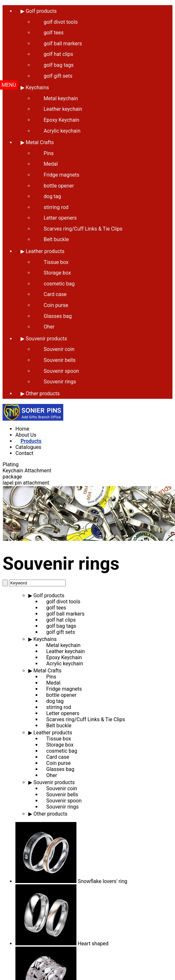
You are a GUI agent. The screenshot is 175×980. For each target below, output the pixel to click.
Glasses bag (58, 316)
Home (22, 429)
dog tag (52, 196)
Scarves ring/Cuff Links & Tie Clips (83, 229)
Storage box (57, 273)
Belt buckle (56, 239)
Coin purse (56, 305)
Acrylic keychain (62, 131)
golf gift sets (61, 632)
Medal (51, 164)
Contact (24, 453)
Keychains (45, 639)
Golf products (49, 595)
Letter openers (60, 218)
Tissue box (56, 262)
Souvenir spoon (61, 371)
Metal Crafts (40, 142)
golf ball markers (65, 614)
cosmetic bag (59, 284)
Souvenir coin (59, 349)
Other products (43, 394)
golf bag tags (61, 626)
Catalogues (28, 447)
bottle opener (59, 186)
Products (31, 441)
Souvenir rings (60, 382)
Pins (49, 153)
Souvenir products (46, 339)
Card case (55, 294)
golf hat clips (61, 620)
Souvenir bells (60, 360)
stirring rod (56, 207)
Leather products (45, 251)
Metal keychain (61, 98)
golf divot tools (63, 602)
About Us (26, 435)
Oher (49, 327)
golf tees (56, 608)
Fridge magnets (61, 175)
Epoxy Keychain (61, 120)
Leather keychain (63, 109)
